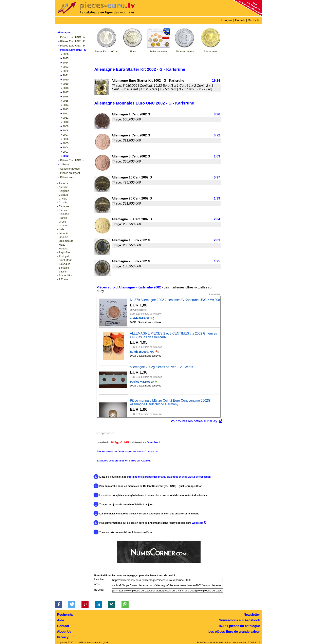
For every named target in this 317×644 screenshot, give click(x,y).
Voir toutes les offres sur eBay (194, 421)
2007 (66, 135)
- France (62, 218)
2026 (66, 54)
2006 (66, 139)
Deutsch (253, 20)
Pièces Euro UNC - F (72, 46)
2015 (66, 101)
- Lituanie (63, 237)
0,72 (217, 135)
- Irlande (62, 225)
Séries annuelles (70, 169)
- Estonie (62, 210)
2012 (66, 113)
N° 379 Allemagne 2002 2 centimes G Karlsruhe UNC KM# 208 (175, 300)
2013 (66, 109)
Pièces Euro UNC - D (73, 41)
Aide (61, 620)
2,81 (217, 240)
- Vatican (62, 272)
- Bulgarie (63, 195)
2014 (66, 105)
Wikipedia (199, 523)
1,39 (217, 198)
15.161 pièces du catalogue (239, 626)
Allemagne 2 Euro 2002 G (131, 261)
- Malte (61, 245)
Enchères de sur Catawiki (124, 461)
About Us (64, 632)
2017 (66, 92)
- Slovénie (63, 268)
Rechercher (66, 615)
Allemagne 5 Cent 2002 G (131, 156)
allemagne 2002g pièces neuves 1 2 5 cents (162, 367)
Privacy (63, 637)
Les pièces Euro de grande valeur (234, 632)
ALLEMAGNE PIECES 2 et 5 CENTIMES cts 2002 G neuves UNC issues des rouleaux (173, 335)
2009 (66, 126)
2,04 (217, 219)
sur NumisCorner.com (128, 451)
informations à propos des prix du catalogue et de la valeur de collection (169, 477)
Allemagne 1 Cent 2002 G (131, 114)
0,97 (217, 177)
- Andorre (63, 183)
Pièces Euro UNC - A (72, 37)
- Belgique (63, 191)
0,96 (217, 114)
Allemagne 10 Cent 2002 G (132, 177)
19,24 (216, 81)
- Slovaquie (64, 264)
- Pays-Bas (64, 252)
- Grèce (62, 222)
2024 (66, 63)
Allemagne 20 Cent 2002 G (132, 198)
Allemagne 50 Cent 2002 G (132, 219)
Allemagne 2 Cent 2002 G (131, 135)
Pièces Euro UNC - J (72, 160)
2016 (66, 97)
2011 (66, 118)
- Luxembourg (65, 241)
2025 (66, 58)
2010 (66, 122)
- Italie (61, 229)
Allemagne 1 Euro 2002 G (131, 240)
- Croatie (62, 202)
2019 (66, 84)
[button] (59, 604)
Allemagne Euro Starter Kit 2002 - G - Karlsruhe (148, 81)
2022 (66, 71)
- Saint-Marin (65, 260)
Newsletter (252, 615)
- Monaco (63, 249)
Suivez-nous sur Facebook (239, 620)
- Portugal (63, 256)
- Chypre (62, 199)
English (240, 20)
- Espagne (63, 206)
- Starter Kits (64, 275)
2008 (66, 130)
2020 (66, 80)
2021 (66, 75)
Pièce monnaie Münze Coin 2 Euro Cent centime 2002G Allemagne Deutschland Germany (170, 402)
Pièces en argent (70, 173)
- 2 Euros (63, 279)
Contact (63, 626)
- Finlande (63, 214)
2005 (66, 143)
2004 (66, 147)
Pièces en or (68, 177)
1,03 (217, 156)
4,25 (217, 261)
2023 (66, 67)
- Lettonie (63, 233)
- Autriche (63, 187)
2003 (66, 152)
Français (226, 20)
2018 (66, 88)
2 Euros (65, 164)
